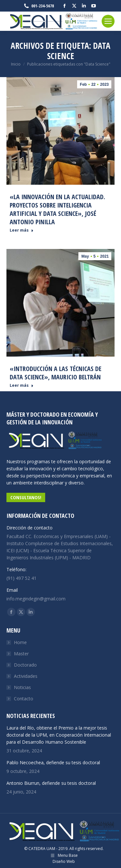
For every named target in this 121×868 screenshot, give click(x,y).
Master (21, 654)
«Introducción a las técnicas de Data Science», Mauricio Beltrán (55, 373)
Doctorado (25, 665)
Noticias (22, 687)
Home (20, 642)
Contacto (24, 699)
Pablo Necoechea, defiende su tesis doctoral (53, 762)
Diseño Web (64, 861)
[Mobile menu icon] (108, 21)
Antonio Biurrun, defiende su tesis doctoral (51, 783)
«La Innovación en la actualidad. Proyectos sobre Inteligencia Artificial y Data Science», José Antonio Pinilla (57, 209)
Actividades (26, 676)
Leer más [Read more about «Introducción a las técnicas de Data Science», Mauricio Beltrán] (22, 385)
